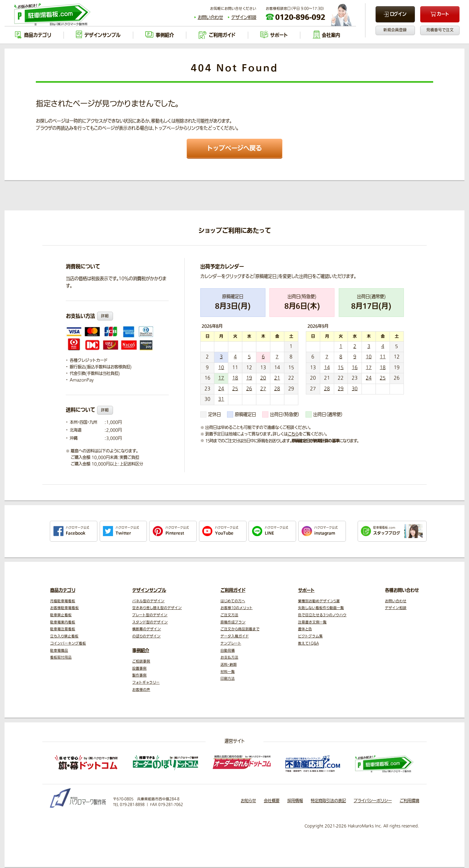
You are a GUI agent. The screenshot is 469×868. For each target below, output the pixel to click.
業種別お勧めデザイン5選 (319, 601)
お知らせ (248, 801)
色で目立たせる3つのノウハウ (322, 615)
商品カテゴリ (63, 590)
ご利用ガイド (233, 590)
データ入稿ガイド (235, 636)
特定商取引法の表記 (328, 801)
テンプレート (231, 643)
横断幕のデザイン (147, 629)
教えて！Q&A (308, 643)
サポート (306, 590)
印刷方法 (228, 679)
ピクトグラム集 (310, 636)
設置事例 (139, 669)
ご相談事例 (141, 661)
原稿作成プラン (233, 622)
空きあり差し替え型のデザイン (157, 608)
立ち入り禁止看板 (64, 636)
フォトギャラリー (146, 683)
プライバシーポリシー (373, 801)
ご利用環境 (409, 801)
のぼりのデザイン (146, 636)
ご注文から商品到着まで (240, 629)
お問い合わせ (210, 18)
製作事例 (139, 675)
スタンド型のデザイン (150, 622)
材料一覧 (228, 672)
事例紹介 (141, 651)
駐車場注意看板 (63, 629)
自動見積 (228, 651)
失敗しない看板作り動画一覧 (321, 608)
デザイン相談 (244, 18)
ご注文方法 (229, 615)
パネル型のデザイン (148, 601)
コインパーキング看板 (68, 643)
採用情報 (295, 801)
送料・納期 (229, 665)
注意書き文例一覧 (312, 622)
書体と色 (305, 629)
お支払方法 (229, 657)
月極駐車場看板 (63, 601)
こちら (293, 434)
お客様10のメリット (237, 608)
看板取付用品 (61, 657)
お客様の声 (141, 690)
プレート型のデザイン (150, 615)
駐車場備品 (59, 651)
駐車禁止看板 (61, 615)
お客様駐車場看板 (64, 608)
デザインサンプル (149, 590)
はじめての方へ (233, 601)
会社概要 (272, 801)
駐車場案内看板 (63, 622)
